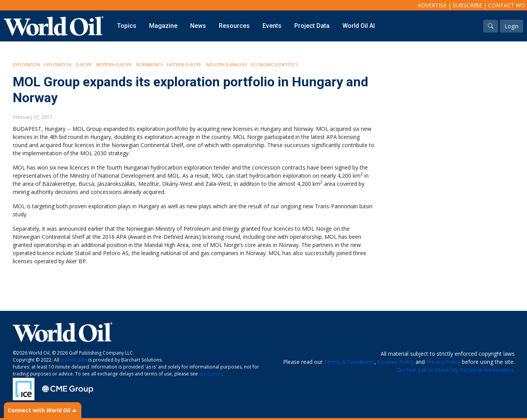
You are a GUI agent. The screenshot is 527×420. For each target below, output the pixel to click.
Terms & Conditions (349, 362)
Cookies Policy (396, 362)
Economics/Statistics (275, 65)
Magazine (163, 26)
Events (272, 26)
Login (512, 26)
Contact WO (507, 5)
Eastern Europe (184, 65)
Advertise (432, 5)
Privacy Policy (443, 362)
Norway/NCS (149, 65)
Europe (84, 65)
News (198, 26)
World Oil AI (359, 26)
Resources (234, 26)
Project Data (312, 26)
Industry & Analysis (226, 65)
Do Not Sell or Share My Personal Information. (456, 370)
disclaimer (210, 374)
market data (74, 360)
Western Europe (114, 65)
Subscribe (467, 5)
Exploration (26, 65)
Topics (127, 26)
